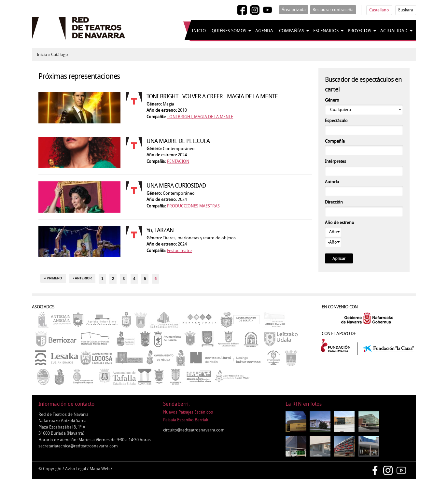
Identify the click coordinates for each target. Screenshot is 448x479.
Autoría (332, 182)
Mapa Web (100, 469)
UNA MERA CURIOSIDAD (176, 186)
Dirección (334, 202)
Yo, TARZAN (160, 230)
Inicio (199, 31)
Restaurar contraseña (333, 10)
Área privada (294, 10)
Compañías (292, 31)
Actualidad (394, 31)
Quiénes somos (229, 31)
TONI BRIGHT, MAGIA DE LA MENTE (200, 117)
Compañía (335, 141)
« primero (53, 278)
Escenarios (326, 31)
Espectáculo (336, 121)
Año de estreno (340, 223)
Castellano (379, 10)
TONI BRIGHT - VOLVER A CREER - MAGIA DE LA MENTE (212, 96)
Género (332, 100)
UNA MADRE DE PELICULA (178, 141)
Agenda (264, 31)
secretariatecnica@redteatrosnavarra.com (78, 446)
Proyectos (359, 31)
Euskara (406, 10)
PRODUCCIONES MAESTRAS (193, 206)
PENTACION (178, 161)
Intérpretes (336, 161)
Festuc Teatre (179, 251)
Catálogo (60, 55)
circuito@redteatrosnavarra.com (194, 430)
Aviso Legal (76, 469)
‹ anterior (82, 278)
